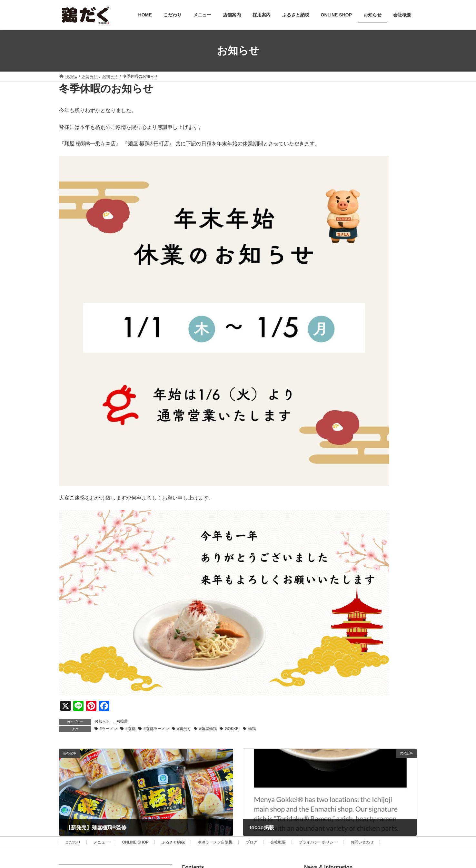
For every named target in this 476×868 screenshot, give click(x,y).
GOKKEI (232, 729)
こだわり (73, 842)
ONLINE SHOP (135, 842)
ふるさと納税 (173, 842)
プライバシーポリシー (318, 842)
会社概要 (278, 842)
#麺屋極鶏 (208, 729)
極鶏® (122, 721)
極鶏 (252, 729)
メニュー (101, 842)
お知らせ (102, 721)
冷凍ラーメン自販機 (215, 842)
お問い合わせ (362, 842)
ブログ (252, 842)
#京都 (130, 729)
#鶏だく (184, 729)
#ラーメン (109, 729)
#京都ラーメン (156, 729)
